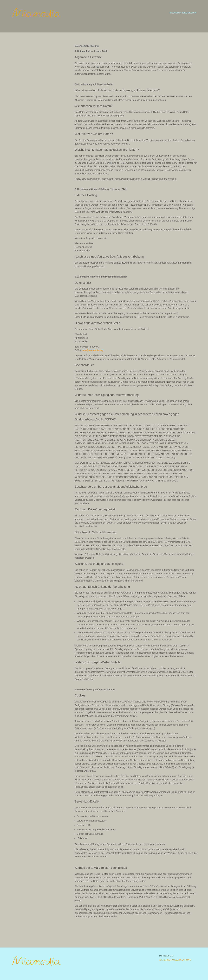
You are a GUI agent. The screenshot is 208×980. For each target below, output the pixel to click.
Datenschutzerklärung (176, 960)
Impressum (166, 956)
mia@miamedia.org (93, 350)
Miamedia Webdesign (183, 13)
